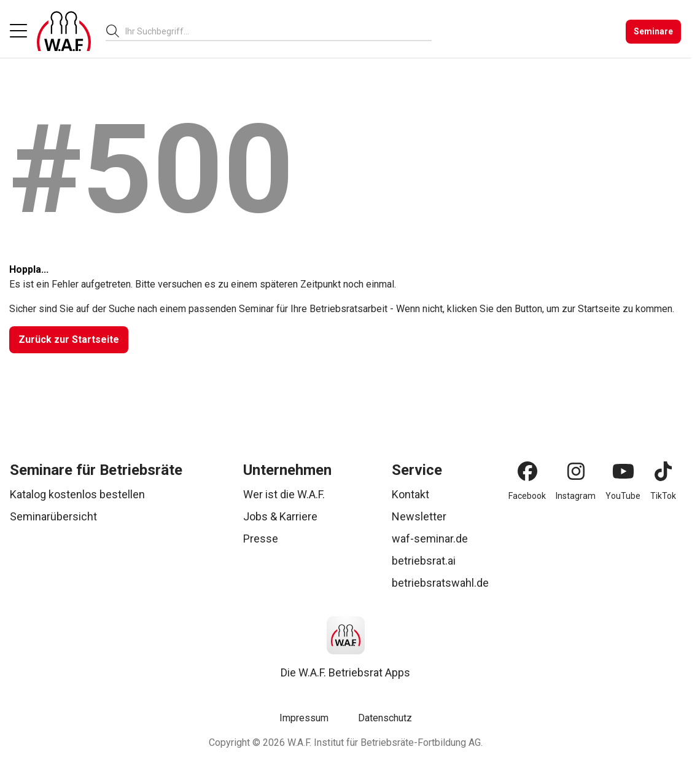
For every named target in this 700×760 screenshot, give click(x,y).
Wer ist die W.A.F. (284, 494)
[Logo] (64, 31)
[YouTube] (623, 471)
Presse (261, 539)
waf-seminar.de (430, 539)
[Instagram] (576, 471)
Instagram (576, 496)
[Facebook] (527, 471)
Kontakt (410, 494)
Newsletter (419, 516)
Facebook (527, 496)
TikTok (663, 496)
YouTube (623, 496)
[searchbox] (274, 31)
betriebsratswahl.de (440, 583)
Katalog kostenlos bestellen (77, 494)
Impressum (304, 718)
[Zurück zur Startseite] (69, 340)
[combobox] (278, 31)
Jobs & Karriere (280, 516)
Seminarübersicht (53, 516)
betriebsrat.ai (424, 561)
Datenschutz (385, 718)
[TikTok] (663, 471)
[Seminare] (653, 32)
